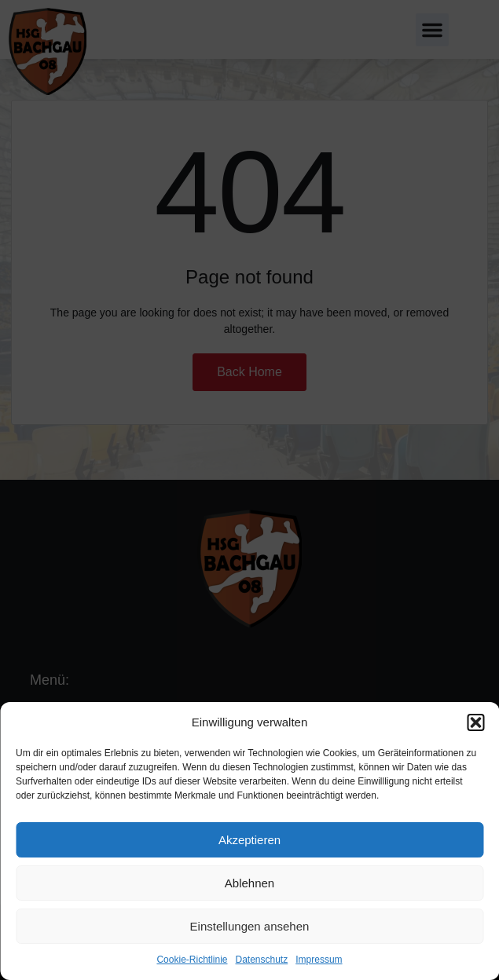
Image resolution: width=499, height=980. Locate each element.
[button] (475, 722)
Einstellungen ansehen (250, 926)
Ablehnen (249, 883)
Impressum (319, 960)
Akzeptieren (249, 840)
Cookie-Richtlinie (192, 960)
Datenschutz (262, 960)
